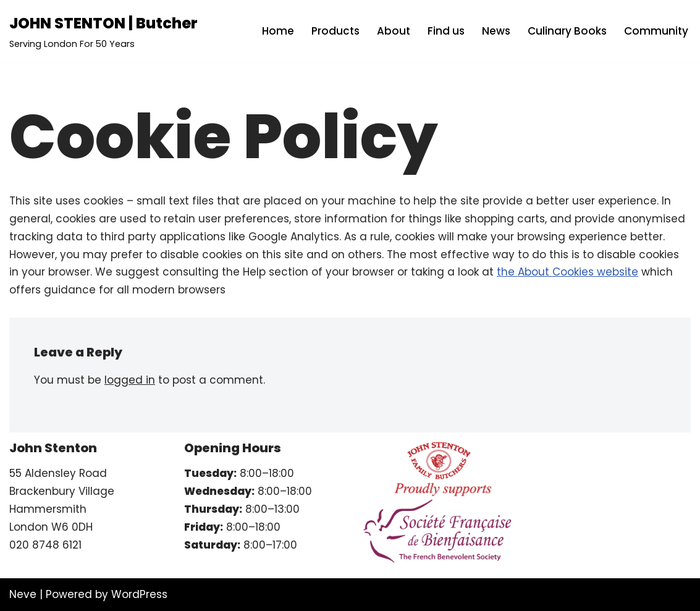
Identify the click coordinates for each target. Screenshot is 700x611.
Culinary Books (567, 31)
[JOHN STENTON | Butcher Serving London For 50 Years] (103, 31)
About (394, 31)
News (496, 31)
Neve (23, 594)
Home (278, 31)
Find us (446, 31)
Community (656, 31)
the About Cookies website (567, 272)
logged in (130, 380)
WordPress (139, 594)
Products (335, 31)
